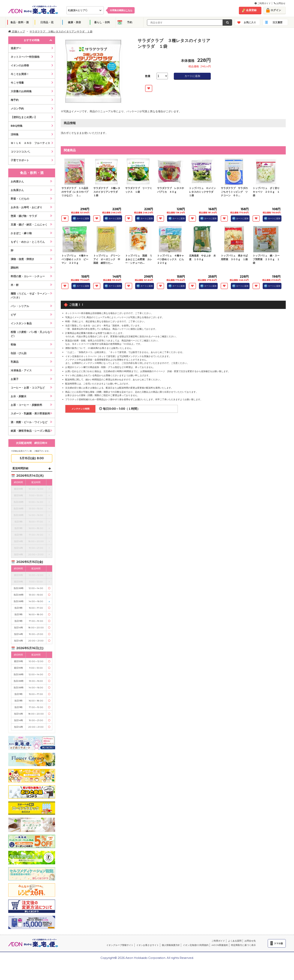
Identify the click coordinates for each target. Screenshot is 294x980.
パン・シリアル (20, 306)
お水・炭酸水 (19, 396)
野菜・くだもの (20, 199)
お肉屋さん (17, 181)
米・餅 (15, 285)
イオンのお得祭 (20, 65)
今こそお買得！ (20, 74)
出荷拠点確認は (121, 10)
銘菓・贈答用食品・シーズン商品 (30, 431)
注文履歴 (277, 22)
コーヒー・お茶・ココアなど (28, 388)
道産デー (16, 48)
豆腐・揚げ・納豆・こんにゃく (29, 225)
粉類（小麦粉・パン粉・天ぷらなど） (30, 334)
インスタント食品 (21, 323)
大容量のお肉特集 (21, 91)
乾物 (13, 345)
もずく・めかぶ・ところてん (28, 242)
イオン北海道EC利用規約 (196, 945)
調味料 (15, 268)
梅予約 (15, 100)
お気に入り (250, 22)
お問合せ (280, 3)
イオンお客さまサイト (148, 945)
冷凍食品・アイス (21, 370)
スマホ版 (278, 943)
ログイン (276, 10)
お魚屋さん (17, 190)
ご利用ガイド (263, 3)
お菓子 (15, 379)
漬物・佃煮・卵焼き (22, 259)
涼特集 (15, 134)
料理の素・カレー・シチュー (28, 276)
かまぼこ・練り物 (21, 233)
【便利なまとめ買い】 (24, 117)
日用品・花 (47, 22)
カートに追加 (192, 76)
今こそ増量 (17, 83)
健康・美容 (74, 22)
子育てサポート (20, 160)
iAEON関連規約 (220, 945)
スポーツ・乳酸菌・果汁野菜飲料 (30, 414)
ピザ (13, 315)
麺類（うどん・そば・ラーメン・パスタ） (30, 296)
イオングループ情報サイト (120, 945)
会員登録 (251, 10)
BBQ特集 (17, 126)
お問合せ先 (250, 941)
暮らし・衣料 (102, 22)
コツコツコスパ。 (21, 152)
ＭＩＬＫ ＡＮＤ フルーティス (30, 143)
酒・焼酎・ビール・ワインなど (29, 422)
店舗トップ (17, 31)
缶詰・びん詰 (19, 353)
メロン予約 (17, 109)
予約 (130, 22)
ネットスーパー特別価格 (25, 57)
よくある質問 (235, 941)
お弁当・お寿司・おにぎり (26, 207)
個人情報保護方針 (171, 945)
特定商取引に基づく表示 (243, 945)
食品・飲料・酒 (19, 22)
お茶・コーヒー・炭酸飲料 (26, 405)
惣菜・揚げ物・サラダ (24, 216)
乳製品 (15, 362)
